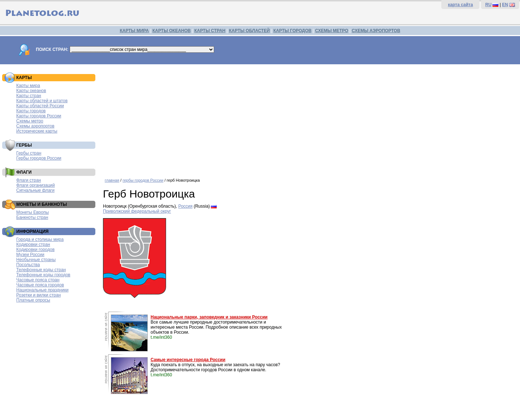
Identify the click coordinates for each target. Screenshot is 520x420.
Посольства (28, 265)
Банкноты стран (32, 217)
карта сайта (460, 5)
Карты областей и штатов (42, 101)
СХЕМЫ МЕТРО (331, 31)
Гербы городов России (39, 158)
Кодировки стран (33, 244)
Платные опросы (33, 300)
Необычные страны (36, 260)
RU (488, 5)
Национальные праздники (42, 290)
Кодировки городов (35, 250)
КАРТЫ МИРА (134, 31)
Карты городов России (39, 116)
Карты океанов (31, 91)
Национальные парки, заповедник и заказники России (209, 317)
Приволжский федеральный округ (137, 211)
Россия (185, 206)
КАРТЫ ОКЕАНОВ (172, 31)
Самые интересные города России (188, 360)
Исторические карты (37, 131)
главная (112, 180)
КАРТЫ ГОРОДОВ (292, 31)
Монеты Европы (32, 212)
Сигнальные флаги (35, 190)
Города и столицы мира (40, 239)
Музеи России (30, 255)
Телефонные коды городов (43, 275)
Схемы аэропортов (35, 126)
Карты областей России (40, 106)
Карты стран (29, 96)
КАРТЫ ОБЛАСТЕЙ (249, 31)
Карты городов (31, 111)
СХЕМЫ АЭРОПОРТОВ (376, 31)
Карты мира (28, 86)
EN (505, 5)
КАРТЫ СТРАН (210, 31)
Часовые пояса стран (38, 280)
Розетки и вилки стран (38, 295)
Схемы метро (30, 121)
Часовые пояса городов (40, 285)
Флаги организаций (36, 185)
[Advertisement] (310, 118)
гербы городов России (143, 180)
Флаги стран (29, 180)
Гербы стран (29, 153)
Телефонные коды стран (41, 270)
